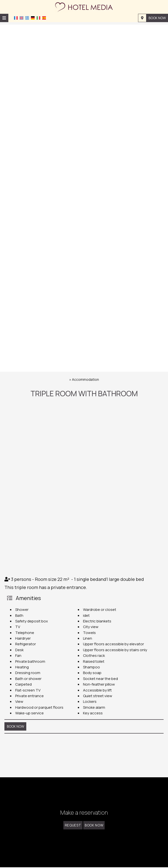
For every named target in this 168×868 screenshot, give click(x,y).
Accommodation (85, 379)
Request (72, 828)
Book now (157, 18)
